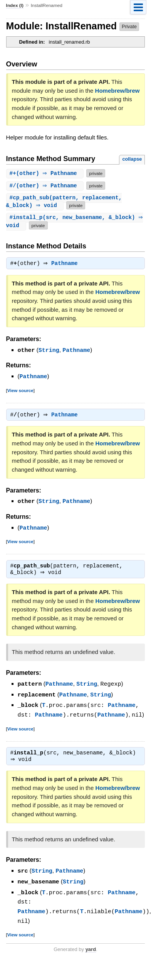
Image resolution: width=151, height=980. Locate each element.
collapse (132, 159)
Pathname (66, 265)
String (49, 352)
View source (20, 391)
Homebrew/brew (117, 91)
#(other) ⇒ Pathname (46, 173)
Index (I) (15, 5)
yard (91, 948)
